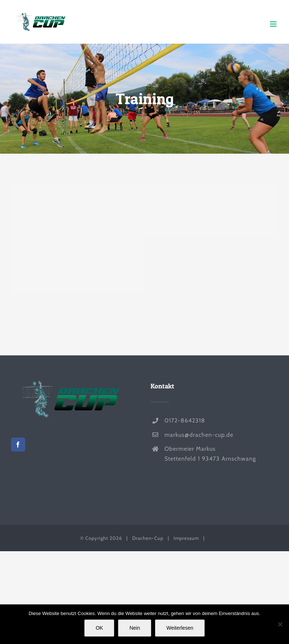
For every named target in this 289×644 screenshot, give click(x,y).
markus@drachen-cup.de (199, 435)
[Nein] (280, 624)
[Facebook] (18, 444)
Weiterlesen (180, 628)
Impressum (186, 538)
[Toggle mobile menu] (274, 24)
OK (99, 628)
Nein (135, 628)
